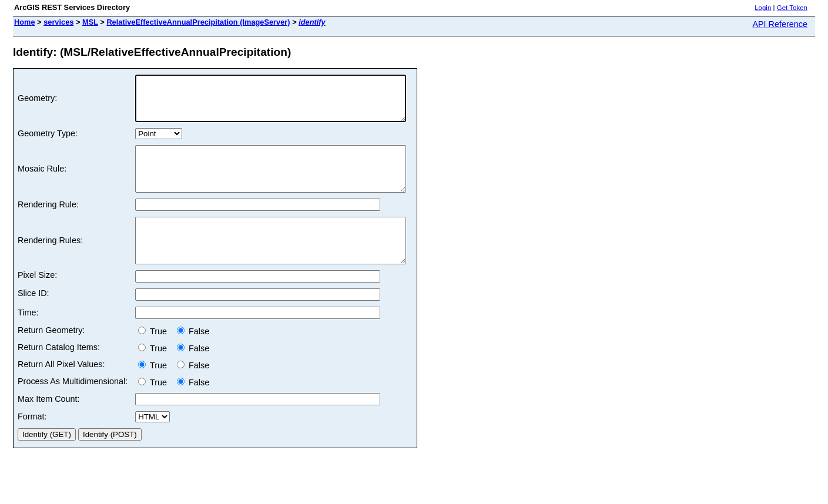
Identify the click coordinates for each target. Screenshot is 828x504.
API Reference (780, 24)
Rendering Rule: (48, 222)
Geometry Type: (48, 142)
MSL (90, 22)
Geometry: (37, 103)
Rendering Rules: (50, 263)
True (155, 358)
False (193, 358)
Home (25, 22)
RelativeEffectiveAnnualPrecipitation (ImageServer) (198, 22)
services (58, 22)
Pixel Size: (37, 301)
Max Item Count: (49, 425)
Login (763, 8)
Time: (28, 339)
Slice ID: (33, 320)
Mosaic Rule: (42, 182)
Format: (32, 443)
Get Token (792, 8)
